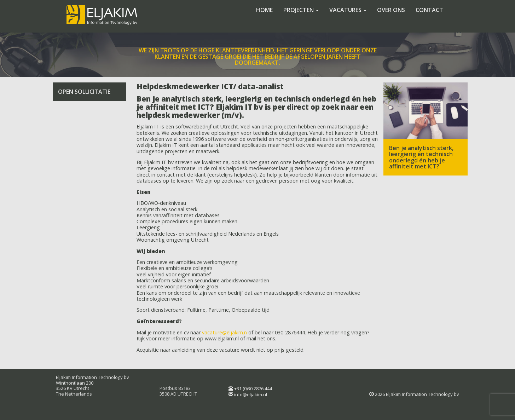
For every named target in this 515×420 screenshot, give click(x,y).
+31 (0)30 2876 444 (253, 389)
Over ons (391, 10)
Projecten (301, 10)
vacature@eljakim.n (224, 332)
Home (264, 10)
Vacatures (348, 10)
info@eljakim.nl (251, 395)
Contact (429, 10)
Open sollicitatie (84, 92)
